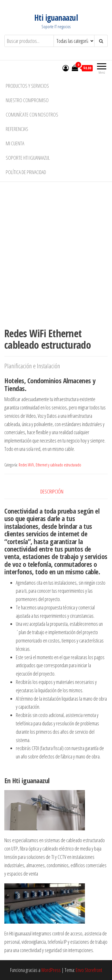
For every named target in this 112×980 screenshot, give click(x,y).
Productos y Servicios (27, 86)
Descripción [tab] (52, 491)
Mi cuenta (15, 143)
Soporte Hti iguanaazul (28, 158)
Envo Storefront (89, 970)
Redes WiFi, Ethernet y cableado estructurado (50, 465)
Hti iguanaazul (56, 18)
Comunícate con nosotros (32, 115)
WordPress (51, 970)
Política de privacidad (26, 172)
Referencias (17, 129)
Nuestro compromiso (27, 100)
